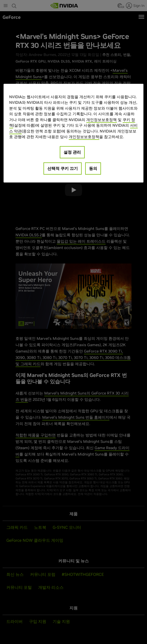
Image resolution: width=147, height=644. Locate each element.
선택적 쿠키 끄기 (63, 168)
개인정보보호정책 (101, 119)
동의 (93, 168)
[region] (73, 133)
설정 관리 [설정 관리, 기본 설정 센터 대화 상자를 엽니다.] (72, 152)
